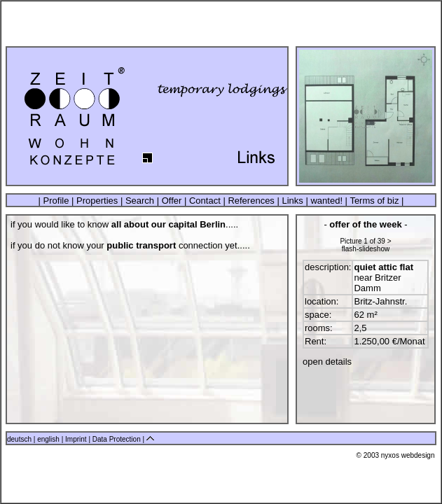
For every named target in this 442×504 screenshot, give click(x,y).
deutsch (19, 439)
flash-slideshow (366, 249)
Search (139, 201)
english (48, 439)
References (251, 201)
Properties (97, 201)
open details (327, 362)
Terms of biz (374, 201)
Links (293, 201)
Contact (205, 201)
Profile (56, 201)
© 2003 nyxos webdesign (396, 455)
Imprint (77, 439)
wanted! (327, 201)
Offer (172, 201)
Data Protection (118, 439)
